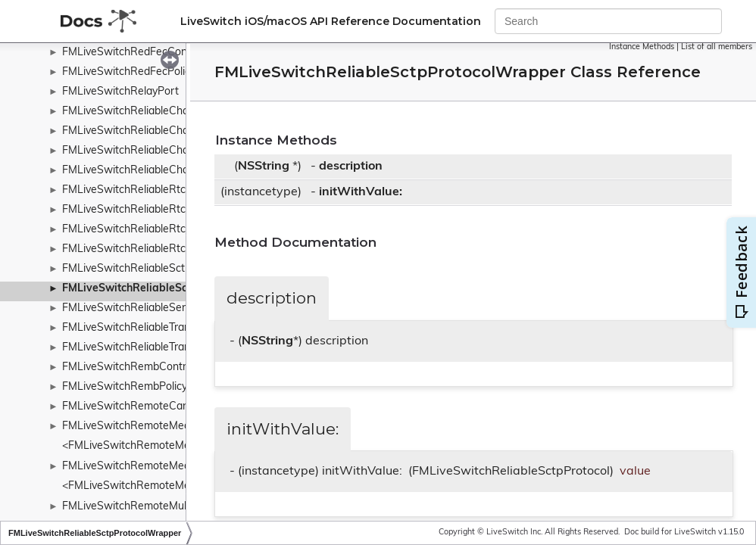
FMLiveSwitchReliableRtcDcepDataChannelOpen (181, 210)
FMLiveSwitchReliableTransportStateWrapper (174, 348)
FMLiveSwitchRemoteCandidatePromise (160, 407)
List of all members (717, 47)
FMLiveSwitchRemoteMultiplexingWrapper (166, 507)
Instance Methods (642, 47)
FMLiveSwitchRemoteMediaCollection (154, 467)
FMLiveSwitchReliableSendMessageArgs (161, 308)
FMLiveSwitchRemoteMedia (130, 427)
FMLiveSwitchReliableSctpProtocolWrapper (173, 289)
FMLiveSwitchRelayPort (120, 92)
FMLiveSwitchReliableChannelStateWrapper (170, 151)
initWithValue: (361, 192)
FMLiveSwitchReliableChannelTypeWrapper (169, 171)
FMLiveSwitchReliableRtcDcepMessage (158, 230)
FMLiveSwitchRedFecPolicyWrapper (150, 72)
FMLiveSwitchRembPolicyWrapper (146, 387)
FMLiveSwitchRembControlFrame (144, 367)
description (351, 167)
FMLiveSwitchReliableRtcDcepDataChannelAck (177, 190)
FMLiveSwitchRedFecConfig (131, 53)
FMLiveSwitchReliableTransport (139, 328)
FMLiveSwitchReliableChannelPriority (153, 131)
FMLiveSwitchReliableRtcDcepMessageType (170, 249)
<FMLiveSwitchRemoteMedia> (136, 446)
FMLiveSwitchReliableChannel (136, 112)
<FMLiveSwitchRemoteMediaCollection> (160, 486)
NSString (264, 167)
